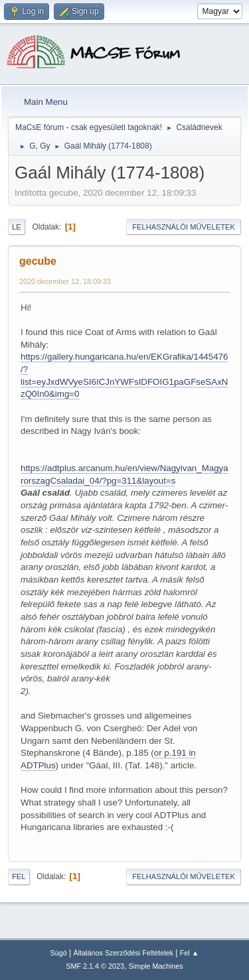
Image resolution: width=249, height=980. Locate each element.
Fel (19, 876)
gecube (38, 261)
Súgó (59, 953)
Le (17, 227)
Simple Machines (156, 966)
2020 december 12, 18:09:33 (65, 281)
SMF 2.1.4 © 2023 (95, 966)
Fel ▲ (190, 953)
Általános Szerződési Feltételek (124, 953)
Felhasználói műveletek (184, 227)
